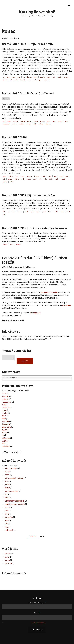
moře (27, 212)
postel (60, 121)
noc (48, 121)
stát (4, 444)
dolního (5, 399)
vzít (11, 80)
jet (24, 77)
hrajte (4, 413)
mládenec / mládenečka (14, 501)
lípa (40, 80)
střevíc (12, 182)
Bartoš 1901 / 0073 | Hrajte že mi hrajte (28, 44)
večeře (22, 124)
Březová (6, 99)
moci (7, 520)
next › (43, 536)
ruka (7, 527)
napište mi (67, 305)
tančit (5, 80)
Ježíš (14, 212)
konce (4, 432)
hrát (34, 80)
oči (4, 179)
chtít (50, 176)
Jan (19, 77)
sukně (46, 80)
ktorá (4, 405)
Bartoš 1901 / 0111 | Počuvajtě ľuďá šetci (28, 94)
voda (62, 212)
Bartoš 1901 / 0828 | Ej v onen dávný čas (28, 195)
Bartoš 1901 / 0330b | (16, 137)
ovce (12, 245)
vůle (16, 80)
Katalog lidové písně (37, 12)
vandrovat (7, 124)
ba (3, 435)
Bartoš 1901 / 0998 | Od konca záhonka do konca (34, 228)
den (5, 176)
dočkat (16, 121)
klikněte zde (35, 313)
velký (56, 212)
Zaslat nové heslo (38, 623)
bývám (5, 430)
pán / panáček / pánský (14, 478)
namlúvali (6, 446)
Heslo (37, 612)
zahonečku (6, 427)
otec (54, 121)
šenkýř (23, 80)
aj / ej (7, 471)
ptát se (17, 179)
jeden (36, 121)
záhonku (5, 396)
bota (4, 419)
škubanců (6, 424)
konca (7, 553)
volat (68, 212)
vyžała (5, 441)
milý (36, 77)
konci (7, 557)
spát (38, 212)
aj (4, 77)
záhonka (5, 421)
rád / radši (9, 530)
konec (29, 77)
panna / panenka (12, 491)
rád (54, 77)
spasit (44, 212)
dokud (11, 176)
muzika (42, 77)
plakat (5, 182)
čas (4, 215)
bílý (4, 212)
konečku (8, 563)
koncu (7, 560)
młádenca (6, 438)
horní (29, 121)
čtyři (29, 80)
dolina (23, 121)
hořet (22, 176)
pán (49, 77)
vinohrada (6, 407)
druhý (4, 410)
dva (8, 77)
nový (61, 176)
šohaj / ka (9, 517)
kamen (29, 176)
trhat (50, 212)
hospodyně (7, 402)
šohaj (28, 124)
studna (48, 124)
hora (14, 77)
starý (4, 416)
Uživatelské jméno (37, 602)
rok (23, 179)
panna (10, 179)
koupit (63, 179)
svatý (66, 77)
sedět (59, 77)
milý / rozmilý (10, 468)
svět (66, 121)
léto (45, 179)
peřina (41, 124)
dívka (9, 121)
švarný (18, 245)
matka (43, 176)
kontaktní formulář (49, 292)
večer (15, 124)
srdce (29, 179)
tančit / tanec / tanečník (15, 504)
